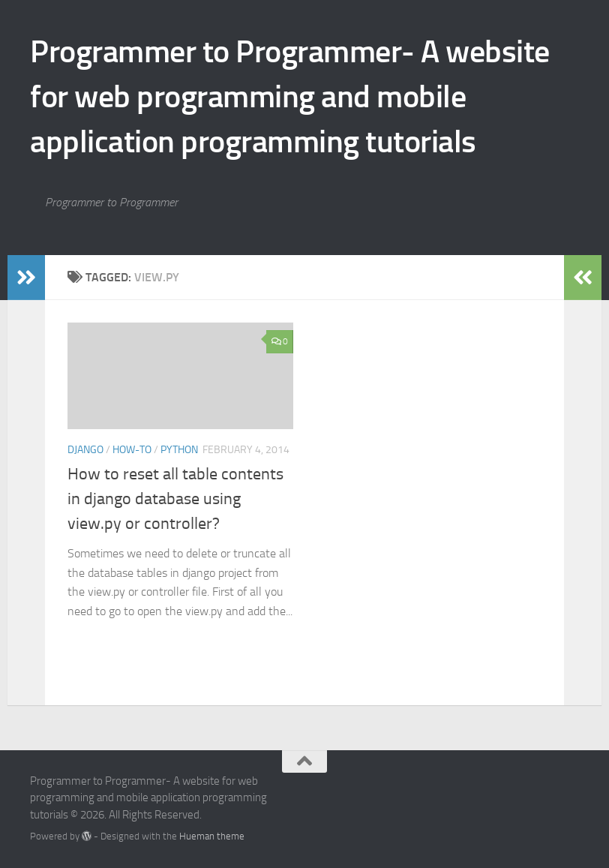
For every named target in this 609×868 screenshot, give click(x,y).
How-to (132, 450)
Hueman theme (212, 836)
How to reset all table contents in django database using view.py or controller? (175, 499)
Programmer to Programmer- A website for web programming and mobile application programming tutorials (290, 97)
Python (179, 450)
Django (85, 450)
